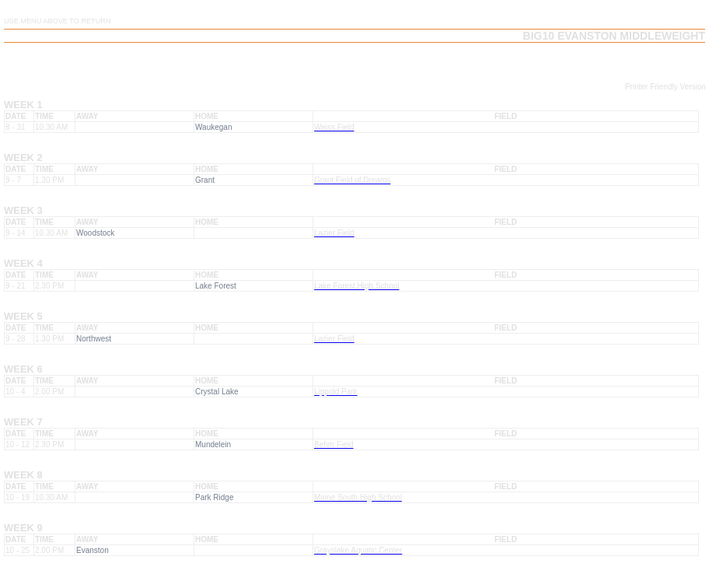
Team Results (472, 61)
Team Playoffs (551, 61)
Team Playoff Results (649, 61)
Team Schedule (391, 61)
